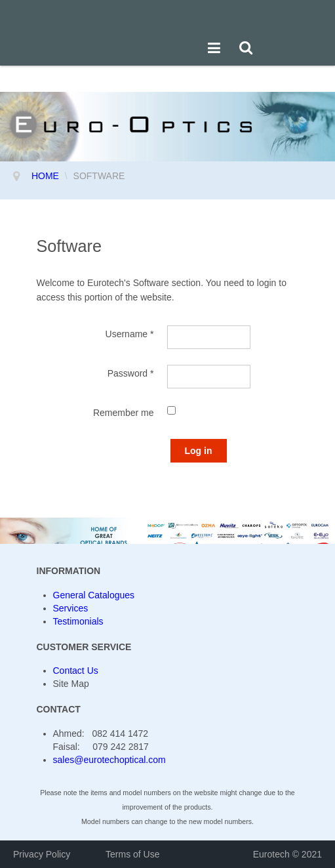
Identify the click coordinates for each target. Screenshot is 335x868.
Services (71, 608)
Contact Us (76, 671)
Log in (199, 451)
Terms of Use (132, 854)
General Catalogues (94, 595)
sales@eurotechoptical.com (109, 760)
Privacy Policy (43, 854)
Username (130, 334)
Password (131, 373)
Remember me (124, 413)
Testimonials (78, 621)
